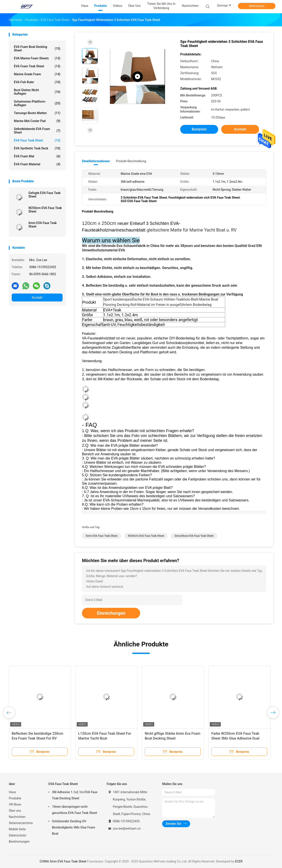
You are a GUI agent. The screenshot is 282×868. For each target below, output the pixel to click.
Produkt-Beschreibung (131, 161)
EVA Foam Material (37, 164)
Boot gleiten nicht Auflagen (37, 92)
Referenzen (257, 6)
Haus (12, 792)
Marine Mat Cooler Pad (37, 121)
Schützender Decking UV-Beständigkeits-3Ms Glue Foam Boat (74, 827)
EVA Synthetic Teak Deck (37, 148)
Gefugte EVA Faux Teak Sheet (45, 195)
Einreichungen (111, 613)
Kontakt (37, 297)
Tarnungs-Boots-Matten (37, 113)
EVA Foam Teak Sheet (37, 66)
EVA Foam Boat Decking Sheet (37, 49)
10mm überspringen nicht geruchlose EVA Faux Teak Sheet (75, 810)
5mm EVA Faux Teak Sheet (102, 536)
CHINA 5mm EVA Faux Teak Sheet (63, 861)
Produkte (15, 798)
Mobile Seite (17, 829)
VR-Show (15, 804)
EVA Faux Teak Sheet (37, 140)
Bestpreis (199, 129)
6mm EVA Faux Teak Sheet (43, 225)
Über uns (15, 811)
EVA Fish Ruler (37, 82)
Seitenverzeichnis (21, 823)
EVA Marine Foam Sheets (37, 58)
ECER (239, 861)
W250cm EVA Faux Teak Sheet (45, 210)
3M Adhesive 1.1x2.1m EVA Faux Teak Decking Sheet (75, 795)
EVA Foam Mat (37, 156)
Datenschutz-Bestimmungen (19, 838)
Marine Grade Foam (37, 74)
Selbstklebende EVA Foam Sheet (37, 131)
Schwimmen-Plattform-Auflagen (37, 103)
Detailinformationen (96, 161)
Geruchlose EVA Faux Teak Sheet (194, 536)
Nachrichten (17, 817)
